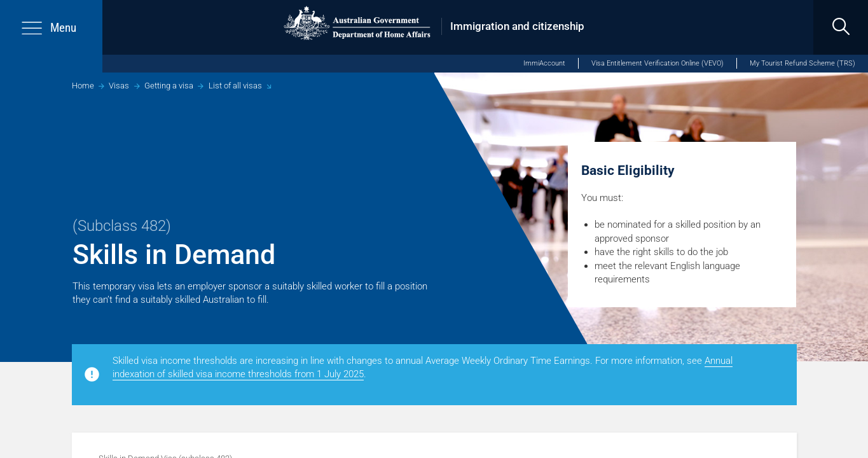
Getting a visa (169, 86)
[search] (841, 27)
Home (83, 86)
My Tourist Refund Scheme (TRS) (803, 63)
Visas (119, 86)
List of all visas (235, 86)
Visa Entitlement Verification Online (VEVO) (658, 63)
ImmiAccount (544, 63)
